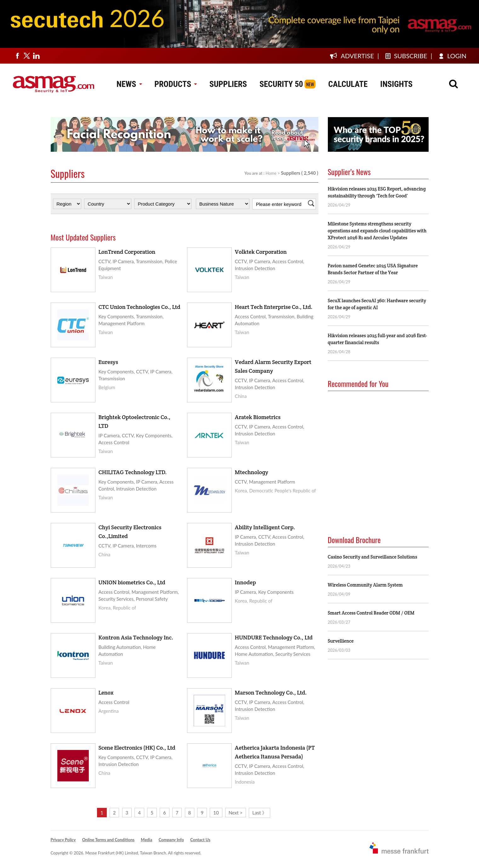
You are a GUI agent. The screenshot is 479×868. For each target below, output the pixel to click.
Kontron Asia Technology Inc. (136, 637)
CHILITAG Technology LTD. (133, 472)
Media (146, 840)
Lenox (106, 692)
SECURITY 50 (281, 84)
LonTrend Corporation (127, 252)
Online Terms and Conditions (108, 840)
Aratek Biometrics (258, 417)
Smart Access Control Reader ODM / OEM (371, 613)
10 (216, 813)
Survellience (341, 641)
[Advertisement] (375, 454)
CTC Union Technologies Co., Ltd (140, 307)
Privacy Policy (63, 840)
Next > (236, 813)
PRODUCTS (176, 84)
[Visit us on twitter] (27, 56)
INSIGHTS (396, 84)
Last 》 (259, 813)
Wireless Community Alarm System (365, 585)
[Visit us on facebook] (17, 56)
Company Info (171, 840)
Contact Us (200, 840)
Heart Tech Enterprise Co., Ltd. (274, 307)
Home (271, 173)
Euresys (108, 362)
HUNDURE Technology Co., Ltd (274, 637)
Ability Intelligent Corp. (265, 527)
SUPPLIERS (228, 84)
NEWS (129, 84)
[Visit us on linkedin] (36, 56)
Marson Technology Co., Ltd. (271, 692)
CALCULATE (348, 84)
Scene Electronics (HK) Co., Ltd (137, 748)
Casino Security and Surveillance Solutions (373, 557)
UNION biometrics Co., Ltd (132, 582)
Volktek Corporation (261, 252)
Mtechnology (252, 472)
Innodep (245, 582)
